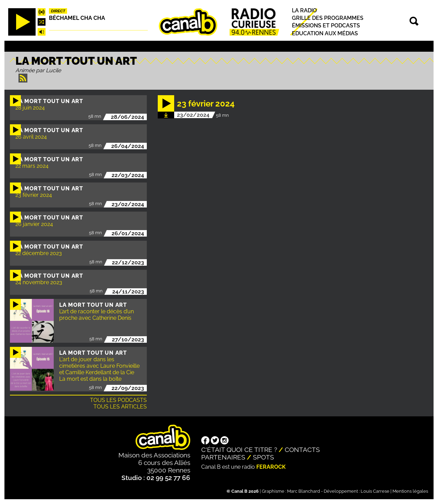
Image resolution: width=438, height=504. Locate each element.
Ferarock (271, 467)
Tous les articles (120, 407)
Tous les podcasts (118, 400)
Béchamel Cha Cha (77, 18)
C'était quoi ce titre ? (239, 450)
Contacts (302, 450)
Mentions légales (410, 491)
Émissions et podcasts (326, 26)
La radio (304, 10)
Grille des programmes (328, 18)
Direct (58, 11)
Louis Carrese (375, 491)
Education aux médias (325, 33)
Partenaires (223, 457)
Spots (263, 457)
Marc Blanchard (304, 491)
